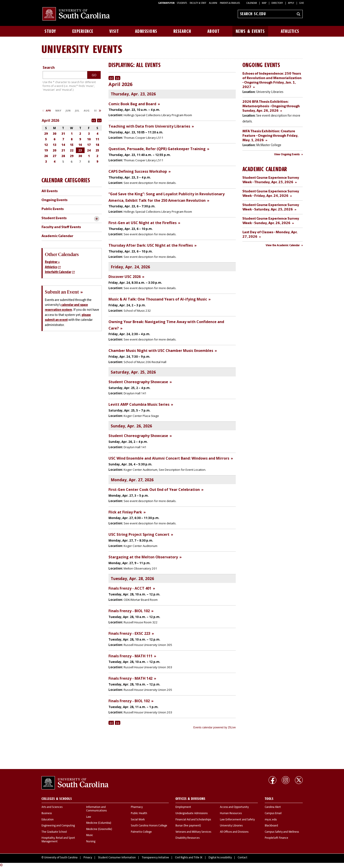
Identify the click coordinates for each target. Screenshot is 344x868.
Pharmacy (137, 807)
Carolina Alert (273, 807)
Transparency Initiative (155, 858)
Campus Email (273, 813)
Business (47, 813)
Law (89, 817)
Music (90, 835)
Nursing (91, 842)
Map (264, 3)
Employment (183, 807)
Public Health (139, 813)
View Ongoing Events (287, 155)
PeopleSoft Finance (276, 838)
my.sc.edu (271, 820)
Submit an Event (62, 292)
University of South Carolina (61, 858)
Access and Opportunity (234, 807)
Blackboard (271, 826)
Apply (291, 3)
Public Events (53, 209)
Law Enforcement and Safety (237, 820)
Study (50, 31)
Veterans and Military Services (193, 832)
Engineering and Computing (58, 826)
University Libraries (231, 826)
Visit (114, 31)
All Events (50, 191)
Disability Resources (188, 838)
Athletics (290, 31)
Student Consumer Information (117, 858)
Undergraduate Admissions (192, 813)
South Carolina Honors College (149, 826)
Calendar (252, 3)
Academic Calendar (57, 236)
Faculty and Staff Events (61, 227)
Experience (83, 31)
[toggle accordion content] (97, 219)
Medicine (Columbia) (99, 823)
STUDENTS (182, 3)
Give (301, 3)
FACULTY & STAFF (198, 3)
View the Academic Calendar (283, 246)
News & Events (250, 31)
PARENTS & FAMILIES (230, 3)
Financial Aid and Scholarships (193, 820)
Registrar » (52, 262)
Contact (243, 858)
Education (48, 820)
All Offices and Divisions (234, 832)
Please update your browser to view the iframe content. (172, 403)
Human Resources (231, 813)
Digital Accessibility (220, 858)
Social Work (138, 820)
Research (182, 31)
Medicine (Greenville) (99, 829)
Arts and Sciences (52, 807)
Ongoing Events (54, 200)
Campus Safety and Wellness (282, 832)
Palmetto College (141, 832)
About (214, 31)
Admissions (146, 31)
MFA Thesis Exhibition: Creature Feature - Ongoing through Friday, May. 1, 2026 (270, 136)
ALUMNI (213, 3)
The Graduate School (54, 832)
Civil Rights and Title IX (189, 858)
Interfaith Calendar (58, 272)
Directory (277, 3)
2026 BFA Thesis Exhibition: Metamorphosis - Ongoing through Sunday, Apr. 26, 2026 (271, 106)
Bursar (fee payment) (188, 826)
